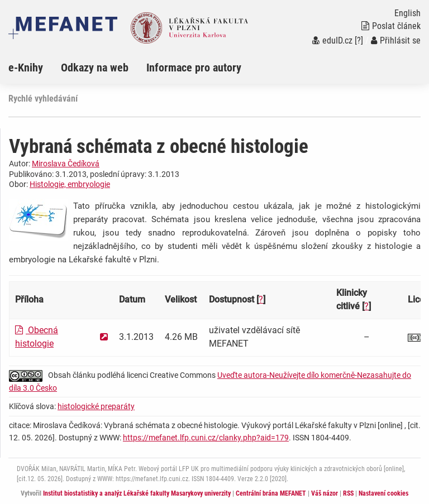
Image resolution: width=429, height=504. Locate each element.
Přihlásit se (396, 40)
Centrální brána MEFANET (271, 493)
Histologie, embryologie (70, 184)
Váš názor (325, 493)
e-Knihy (26, 68)
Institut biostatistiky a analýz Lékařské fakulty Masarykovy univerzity (137, 493)
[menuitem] (35, 68)
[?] (359, 40)
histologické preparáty (96, 406)
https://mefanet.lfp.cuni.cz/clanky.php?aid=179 (206, 438)
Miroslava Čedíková (66, 164)
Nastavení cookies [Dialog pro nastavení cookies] (383, 493)
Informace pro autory (194, 68)
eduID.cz (332, 40)
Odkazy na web (95, 68)
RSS (348, 493)
